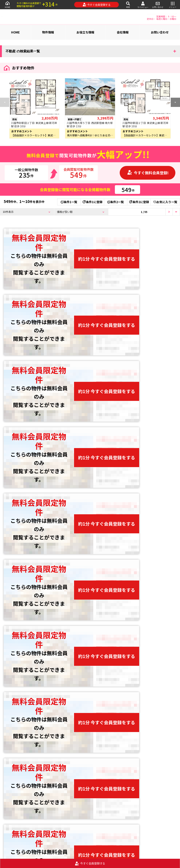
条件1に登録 (92, 202)
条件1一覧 (69, 202)
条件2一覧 (116, 202)
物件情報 (48, 32)
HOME (7, 5)
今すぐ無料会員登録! (148, 173)
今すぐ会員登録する (97, 5)
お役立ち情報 (85, 32)
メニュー (173, 5)
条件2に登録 (139, 202)
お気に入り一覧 (165, 202)
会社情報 (123, 32)
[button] (175, 102)
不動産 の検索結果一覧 (23, 51)
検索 (128, 5)
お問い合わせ (158, 5)
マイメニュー (143, 5)
